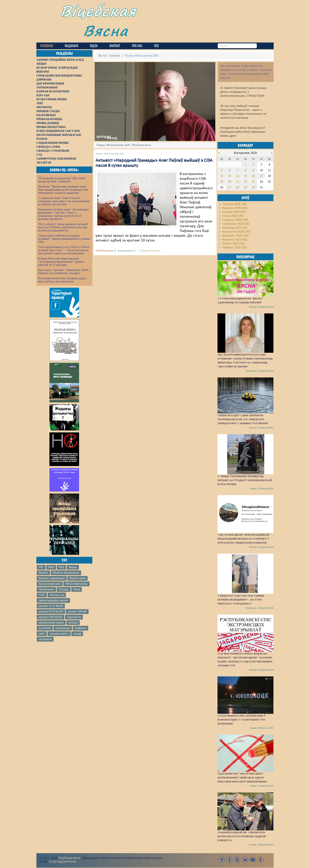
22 (245, 182)
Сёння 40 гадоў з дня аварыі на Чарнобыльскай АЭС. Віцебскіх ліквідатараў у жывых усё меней (243, 419)
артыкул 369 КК (77, 611)
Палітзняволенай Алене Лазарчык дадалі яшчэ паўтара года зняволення (62, 280)
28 (237, 187)
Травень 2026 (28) (234, 204)
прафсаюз (80, 628)
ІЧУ (41, 567)
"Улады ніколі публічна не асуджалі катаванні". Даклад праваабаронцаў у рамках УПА (64, 239)
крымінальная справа (51, 623)
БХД (61, 567)
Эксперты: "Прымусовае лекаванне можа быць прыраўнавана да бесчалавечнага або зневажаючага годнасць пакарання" (63, 190)
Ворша (73, 567)
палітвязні (45, 628)
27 (230, 187)
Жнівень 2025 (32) (235, 240)
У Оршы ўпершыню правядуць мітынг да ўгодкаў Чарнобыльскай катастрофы (245, 480)
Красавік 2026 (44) (235, 208)
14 (237, 176)
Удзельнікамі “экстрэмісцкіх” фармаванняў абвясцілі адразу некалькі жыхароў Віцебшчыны (242, 778)
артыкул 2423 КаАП (51, 617)
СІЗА (42, 595)
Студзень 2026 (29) (235, 220)
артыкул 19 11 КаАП (51, 606)
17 (261, 176)
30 (253, 187)
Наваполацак (46, 589)
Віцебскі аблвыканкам (66, 573)
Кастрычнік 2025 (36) (237, 232)
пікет (42, 634)
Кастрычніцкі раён (50, 584)
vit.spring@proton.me (63, 861)
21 (237, 182)
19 (222, 182)
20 (230, 182)
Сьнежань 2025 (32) (236, 224)
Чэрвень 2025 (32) (235, 248)
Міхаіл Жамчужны (76, 584)
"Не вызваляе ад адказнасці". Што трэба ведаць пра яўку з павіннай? (62, 180)
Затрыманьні (127, 251)
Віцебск (43, 573)
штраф (77, 634)
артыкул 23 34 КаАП (51, 611)
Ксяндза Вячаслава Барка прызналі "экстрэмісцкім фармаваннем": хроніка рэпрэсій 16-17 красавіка (61, 262)
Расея (77, 589)
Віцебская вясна (69, 858)
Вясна (106, 31)
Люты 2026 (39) (233, 216)
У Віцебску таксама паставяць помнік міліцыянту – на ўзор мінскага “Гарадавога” (241, 600)
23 (253, 182)
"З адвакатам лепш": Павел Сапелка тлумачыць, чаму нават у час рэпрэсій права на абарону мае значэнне (64, 201)
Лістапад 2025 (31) (235, 228)
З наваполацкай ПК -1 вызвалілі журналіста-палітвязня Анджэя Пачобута (242, 836)
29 (245, 187)
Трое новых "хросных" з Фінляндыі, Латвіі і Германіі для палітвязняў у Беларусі (64, 272)
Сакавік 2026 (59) (234, 212)
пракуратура (63, 628)
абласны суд (57, 595)
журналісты (74, 617)
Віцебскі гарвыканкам (52, 578)
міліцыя (73, 623)
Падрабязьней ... (151, 251)
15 (245, 176)
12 (222, 176)
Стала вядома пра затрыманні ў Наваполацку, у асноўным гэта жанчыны (242, 720)
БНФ (51, 567)
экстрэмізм (45, 639)
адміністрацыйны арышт (53, 600)
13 (230, 176)
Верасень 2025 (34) (235, 236)
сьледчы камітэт (59, 634)
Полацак (64, 589)
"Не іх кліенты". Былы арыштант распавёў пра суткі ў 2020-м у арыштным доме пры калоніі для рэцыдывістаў (63, 227)
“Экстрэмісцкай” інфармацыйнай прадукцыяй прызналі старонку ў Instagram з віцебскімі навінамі (243, 539)
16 (253, 176)
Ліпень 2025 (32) (234, 244)
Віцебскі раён (77, 578)
